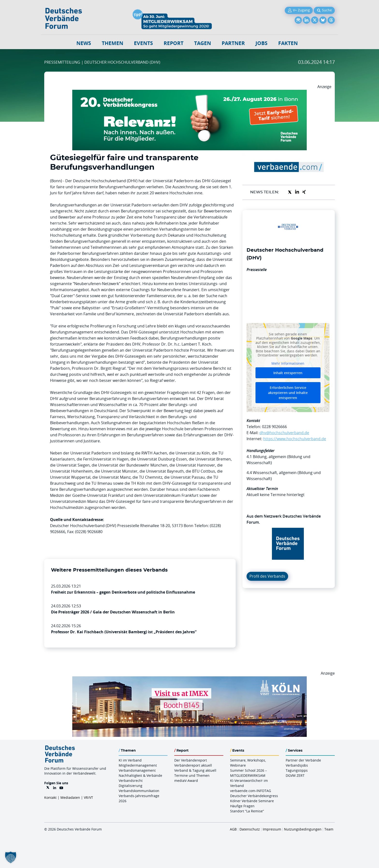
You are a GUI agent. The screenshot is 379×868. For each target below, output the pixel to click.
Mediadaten (70, 797)
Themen (113, 43)
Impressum (272, 829)
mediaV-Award (186, 781)
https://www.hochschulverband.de (295, 439)
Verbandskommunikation (139, 791)
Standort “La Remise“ (247, 811)
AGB (233, 829)
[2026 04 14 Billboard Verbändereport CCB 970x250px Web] (189, 679)
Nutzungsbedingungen (303, 829)
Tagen (203, 43)
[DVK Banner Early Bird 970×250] (189, 93)
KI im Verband (130, 760)
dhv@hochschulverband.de (284, 433)
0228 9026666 (274, 427)
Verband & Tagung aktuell (195, 770)
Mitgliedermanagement (138, 765)
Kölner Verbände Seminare (252, 801)
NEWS (84, 43)
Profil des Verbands (267, 576)
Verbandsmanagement (137, 770)
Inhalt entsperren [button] (288, 373)
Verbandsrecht (131, 781)
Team (329, 829)
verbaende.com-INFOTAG (251, 791)
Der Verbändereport (191, 760)
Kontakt (50, 797)
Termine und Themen (192, 775)
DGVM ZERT (295, 775)
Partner (233, 43)
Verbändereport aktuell (193, 765)
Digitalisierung (131, 786)
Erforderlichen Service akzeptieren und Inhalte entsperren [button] (288, 393)
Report (174, 43)
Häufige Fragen (242, 806)
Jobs (262, 43)
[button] (11, 857)
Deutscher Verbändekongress (254, 796)
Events (143, 43)
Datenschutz (250, 829)
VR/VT (88, 797)
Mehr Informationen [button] (288, 363)
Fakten (288, 43)
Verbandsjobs (297, 765)
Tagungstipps (297, 770)
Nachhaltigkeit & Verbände (140, 775)
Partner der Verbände (303, 760)
